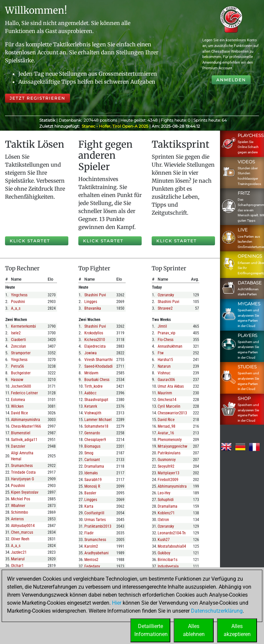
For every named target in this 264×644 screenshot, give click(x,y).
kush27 (164, 540)
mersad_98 (166, 426)
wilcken (17, 406)
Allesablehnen (194, 630)
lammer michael (98, 420)
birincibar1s (167, 560)
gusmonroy (167, 460)
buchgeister (21, 373)
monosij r (92, 486)
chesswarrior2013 (172, 413)
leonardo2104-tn (172, 533)
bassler (90, 493)
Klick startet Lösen (30, 242)
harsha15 (165, 360)
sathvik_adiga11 (24, 440)
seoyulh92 (166, 466)
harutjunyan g (22, 479)
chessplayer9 (95, 440)
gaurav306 (166, 380)
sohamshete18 (96, 426)
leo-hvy (164, 493)
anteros (17, 519)
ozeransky (166, 295)
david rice (19, 413)
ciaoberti (18, 340)
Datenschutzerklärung (217, 611)
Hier (117, 603)
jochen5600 (21, 386)
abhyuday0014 (23, 526)
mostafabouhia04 (172, 546)
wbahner (18, 506)
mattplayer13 (168, 473)
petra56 (17, 366)
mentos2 (91, 560)
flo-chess (165, 340)
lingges (91, 302)
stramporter (21, 353)
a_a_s (16, 308)
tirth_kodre (93, 386)
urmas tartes (95, 520)
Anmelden (231, 80)
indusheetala (168, 566)
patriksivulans (169, 453)
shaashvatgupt (96, 400)
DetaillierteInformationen (151, 630)
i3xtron (163, 520)
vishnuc (164, 373)
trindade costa (23, 472)
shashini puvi (95, 295)
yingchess (19, 295)
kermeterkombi (23, 326)
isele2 (16, 333)
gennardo (92, 433)
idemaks (91, 473)
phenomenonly (170, 440)
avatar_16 (166, 433)
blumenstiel (21, 433)
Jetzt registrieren (37, 98)
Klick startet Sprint (176, 242)
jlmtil (162, 326)
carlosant (92, 460)
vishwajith (93, 413)
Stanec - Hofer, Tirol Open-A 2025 (115, 126)
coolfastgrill (94, 513)
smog (89, 453)
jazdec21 (19, 552)
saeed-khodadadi (98, 366)
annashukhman (170, 346)
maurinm (165, 393)
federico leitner (24, 393)
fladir (89, 533)
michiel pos (20, 499)
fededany (92, 566)
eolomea (18, 400)
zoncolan (18, 346)
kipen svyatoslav (25, 492)
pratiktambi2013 (98, 526)
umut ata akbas (171, 386)
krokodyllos (94, 333)
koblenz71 (166, 513)
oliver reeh (20, 539)
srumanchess (22, 466)
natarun (164, 366)
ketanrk (91, 406)
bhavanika (93, 308)
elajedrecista (95, 346)
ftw (161, 353)
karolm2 (91, 546)
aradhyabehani (96, 553)
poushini (18, 302)
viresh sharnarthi (98, 360)
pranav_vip (166, 333)
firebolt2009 (168, 480)
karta (89, 506)
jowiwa (90, 353)
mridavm (91, 373)
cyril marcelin (169, 406)
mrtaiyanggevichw (172, 446)
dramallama (94, 466)
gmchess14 (167, 400)
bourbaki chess (97, 380)
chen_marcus (22, 532)
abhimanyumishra (25, 420)
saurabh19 (93, 480)
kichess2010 (95, 340)
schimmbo (19, 512)
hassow (17, 380)
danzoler (18, 446)
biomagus (92, 446)
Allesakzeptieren (237, 630)
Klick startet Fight (103, 242)
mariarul (18, 559)
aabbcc (90, 393)
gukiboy (164, 553)
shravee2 (165, 308)
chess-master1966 (26, 426)
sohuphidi (166, 500)
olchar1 (17, 566)
